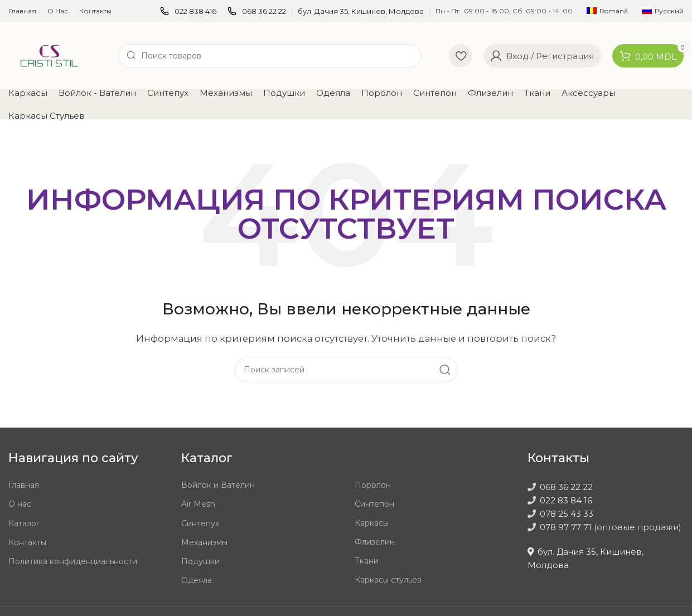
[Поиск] (270, 56)
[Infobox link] (188, 11)
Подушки (200, 561)
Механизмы (204, 542)
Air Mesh (198, 504)
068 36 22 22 (566, 487)
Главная (24, 485)
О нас (20, 504)
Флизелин (375, 542)
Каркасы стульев (388, 580)
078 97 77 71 (566, 527)
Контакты (27, 542)
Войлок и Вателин (218, 485)
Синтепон (374, 504)
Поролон (373, 485)
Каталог (24, 523)
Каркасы (372, 523)
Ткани (367, 561)
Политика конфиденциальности (73, 561)
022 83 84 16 (566, 500)
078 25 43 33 (567, 514)
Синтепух (200, 523)
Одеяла (197, 580)
